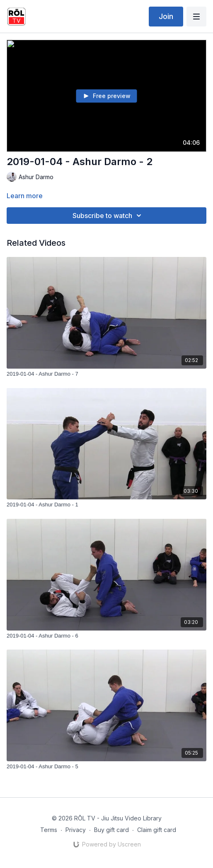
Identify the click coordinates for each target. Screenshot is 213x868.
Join (166, 16)
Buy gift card (111, 830)
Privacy (76, 830)
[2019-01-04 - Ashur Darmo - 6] (106, 636)
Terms (49, 830)
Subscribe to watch (108, 216)
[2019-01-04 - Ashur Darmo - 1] (106, 505)
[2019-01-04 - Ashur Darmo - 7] (106, 374)
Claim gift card (157, 830)
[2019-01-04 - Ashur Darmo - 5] (106, 767)
